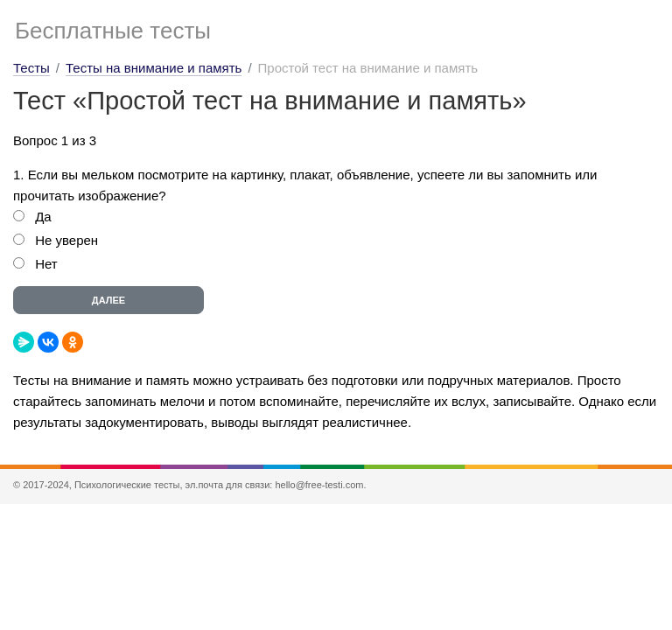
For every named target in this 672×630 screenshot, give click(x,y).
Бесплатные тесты (113, 31)
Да (43, 217)
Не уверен (66, 240)
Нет (46, 264)
